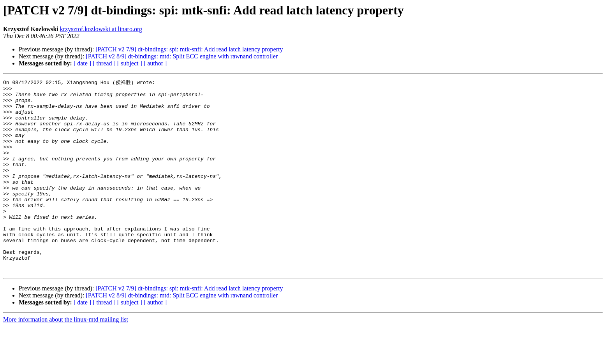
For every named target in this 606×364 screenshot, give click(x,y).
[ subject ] (130, 63)
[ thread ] (104, 63)
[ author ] (155, 63)
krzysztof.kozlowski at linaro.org (101, 29)
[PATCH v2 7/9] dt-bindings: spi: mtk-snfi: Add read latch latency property (189, 49)
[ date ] (82, 63)
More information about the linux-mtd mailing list (66, 357)
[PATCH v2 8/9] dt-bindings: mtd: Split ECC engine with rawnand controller (182, 56)
